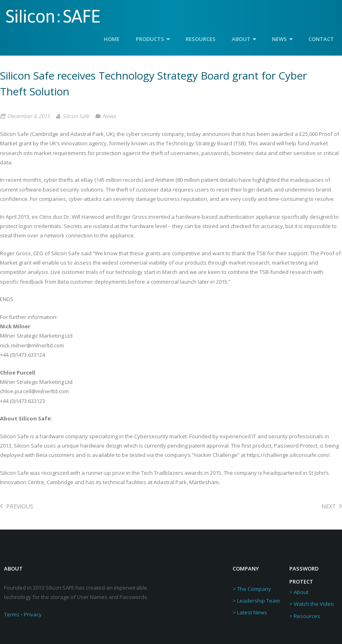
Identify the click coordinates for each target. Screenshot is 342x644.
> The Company (252, 589)
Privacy (33, 614)
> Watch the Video (312, 604)
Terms (12, 614)
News (109, 116)
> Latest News (250, 612)
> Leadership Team (256, 601)
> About (299, 592)
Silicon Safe (76, 116)
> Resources (305, 616)
